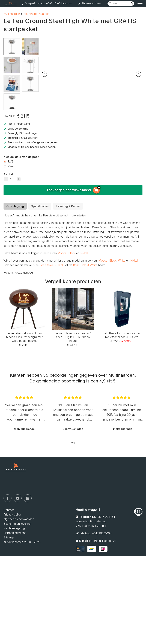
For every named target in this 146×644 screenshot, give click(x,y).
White (122, 260)
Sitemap (9, 537)
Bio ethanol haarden (36, 14)
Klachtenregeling (14, 528)
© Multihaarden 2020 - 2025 (22, 542)
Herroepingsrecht (15, 533)
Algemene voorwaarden (19, 519)
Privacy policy (13, 514)
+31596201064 (102, 533)
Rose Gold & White (85, 265)
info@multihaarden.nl (103, 541)
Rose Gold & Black (52, 265)
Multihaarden (12, 14)
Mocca (62, 253)
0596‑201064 (106, 517)
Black (72, 253)
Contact (9, 510)
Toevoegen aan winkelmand (73, 190)
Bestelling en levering (17, 524)
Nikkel (84, 253)
